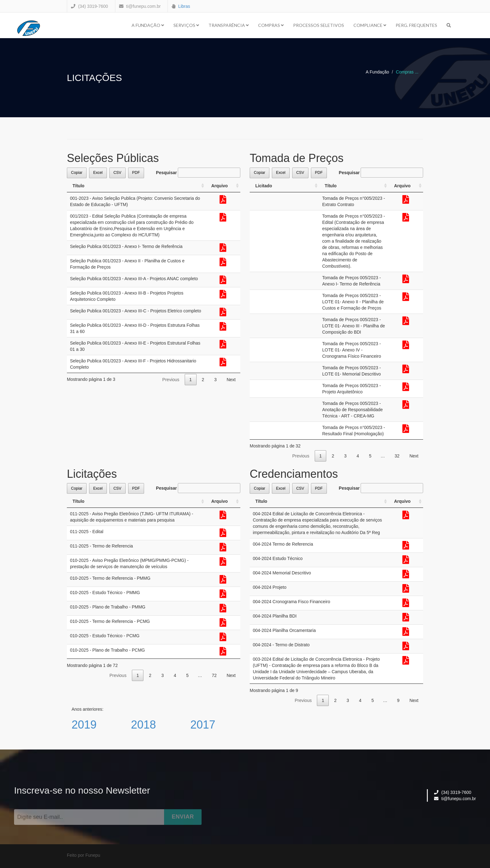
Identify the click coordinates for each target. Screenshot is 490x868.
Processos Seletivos (319, 25)
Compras (271, 25)
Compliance (370, 25)
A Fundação (148, 25)
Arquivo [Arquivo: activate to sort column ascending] (220, 186)
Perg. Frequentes (416, 25)
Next (231, 380)
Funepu (93, 855)
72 (214, 675)
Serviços (186, 25)
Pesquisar (198, 173)
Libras (184, 6)
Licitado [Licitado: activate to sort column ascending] (264, 186)
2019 (84, 725)
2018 (143, 725)
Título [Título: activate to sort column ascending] (78, 186)
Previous (171, 380)
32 (397, 456)
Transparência (229, 25)
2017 (203, 725)
